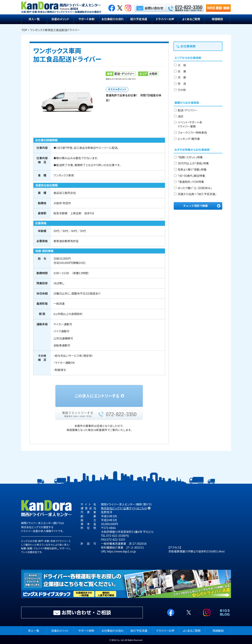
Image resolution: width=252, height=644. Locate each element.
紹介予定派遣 (139, 19)
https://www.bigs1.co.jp (121, 551)
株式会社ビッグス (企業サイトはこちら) (124, 508)
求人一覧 (34, 19)
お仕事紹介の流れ (112, 19)
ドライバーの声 (165, 19)
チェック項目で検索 (195, 206)
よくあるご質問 (191, 19)
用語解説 (217, 19)
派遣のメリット (60, 19)
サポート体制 (87, 19)
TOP (24, 30)
